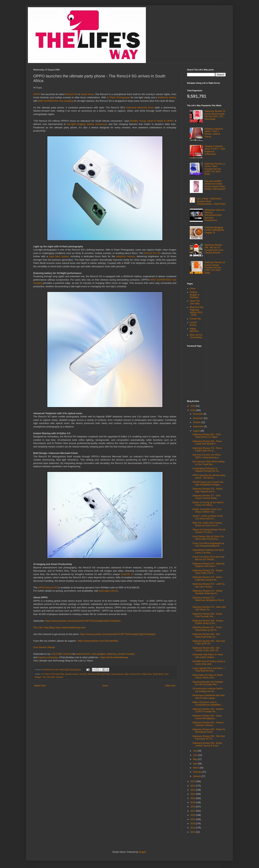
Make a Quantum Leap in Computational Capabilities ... (208, 704)
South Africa (87, 94)
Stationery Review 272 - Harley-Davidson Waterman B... (208, 592)
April (195, 764)
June (196, 755)
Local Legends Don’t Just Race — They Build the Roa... (209, 669)
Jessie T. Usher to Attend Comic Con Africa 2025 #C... (208, 517)
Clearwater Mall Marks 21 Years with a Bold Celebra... (208, 656)
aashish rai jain (71, 674)
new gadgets (98, 654)
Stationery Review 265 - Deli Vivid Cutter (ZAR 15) (209, 642)
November (198, 418)
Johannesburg (117, 674)
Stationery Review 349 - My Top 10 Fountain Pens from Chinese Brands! (214, 249)
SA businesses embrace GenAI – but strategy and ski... (208, 690)
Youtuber (59, 677)
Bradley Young (138, 121)
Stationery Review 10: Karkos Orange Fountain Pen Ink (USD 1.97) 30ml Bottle (215, 268)
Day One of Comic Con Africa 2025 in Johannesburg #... (207, 456)
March (196, 768)
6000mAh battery (167, 97)
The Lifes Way (48, 677)
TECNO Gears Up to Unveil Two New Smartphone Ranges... (208, 483)
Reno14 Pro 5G (152, 253)
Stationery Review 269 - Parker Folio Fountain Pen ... (207, 615)
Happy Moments (194, 330)
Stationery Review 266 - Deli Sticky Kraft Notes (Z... (206, 635)
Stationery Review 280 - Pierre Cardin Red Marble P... (207, 443)
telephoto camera (126, 256)
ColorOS (83, 674)
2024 (193, 781)
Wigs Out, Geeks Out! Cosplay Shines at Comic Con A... (207, 524)
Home (105, 686)
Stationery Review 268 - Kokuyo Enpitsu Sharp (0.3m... (208, 622)
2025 (193, 410)
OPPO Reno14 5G (48, 588)
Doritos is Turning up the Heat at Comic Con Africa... (208, 504)
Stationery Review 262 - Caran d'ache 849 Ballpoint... (207, 717)
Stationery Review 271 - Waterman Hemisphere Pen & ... (208, 600)
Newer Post (40, 686)
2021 (193, 794)
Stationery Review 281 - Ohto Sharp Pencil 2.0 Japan (207, 436)
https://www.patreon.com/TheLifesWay (98, 641)
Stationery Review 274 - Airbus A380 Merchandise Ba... (207, 578)
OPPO (37, 94)
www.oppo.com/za (108, 591)
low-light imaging (76, 124)
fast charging (66, 101)
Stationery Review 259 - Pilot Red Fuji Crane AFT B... (209, 738)
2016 (193, 815)
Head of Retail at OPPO (160, 121)
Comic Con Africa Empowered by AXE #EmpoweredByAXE (208, 545)
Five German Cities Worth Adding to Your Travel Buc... (208, 463)
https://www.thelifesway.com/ (71, 627)
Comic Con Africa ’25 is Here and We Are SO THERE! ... (208, 558)
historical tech (83, 654)
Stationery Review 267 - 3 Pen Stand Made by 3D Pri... (207, 629)
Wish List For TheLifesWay (196, 336)
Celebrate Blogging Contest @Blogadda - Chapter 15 (215, 230)
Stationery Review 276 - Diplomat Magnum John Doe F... (208, 565)
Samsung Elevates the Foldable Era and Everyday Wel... (208, 683)
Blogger (142, 852)
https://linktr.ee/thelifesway (114, 657)
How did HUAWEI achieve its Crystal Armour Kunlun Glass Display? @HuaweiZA (215, 185)
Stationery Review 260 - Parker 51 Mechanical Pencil (209, 731)
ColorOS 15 (127, 574)
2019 (193, 802)
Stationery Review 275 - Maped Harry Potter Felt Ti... (207, 572)
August (197, 431)
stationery (112, 654)
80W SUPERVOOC (48, 101)
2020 (193, 798)
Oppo (127, 674)
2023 (193, 786)
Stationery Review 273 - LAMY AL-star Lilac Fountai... (209, 585)
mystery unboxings (48, 657)
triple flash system (59, 256)
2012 (193, 832)
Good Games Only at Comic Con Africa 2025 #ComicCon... (208, 538)
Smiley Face (146, 674)
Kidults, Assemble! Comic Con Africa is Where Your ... (207, 511)
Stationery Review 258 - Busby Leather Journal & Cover (207, 744)
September (199, 427)
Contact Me (195, 319)
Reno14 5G (71, 94)
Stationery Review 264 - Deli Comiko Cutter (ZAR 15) (206, 649)
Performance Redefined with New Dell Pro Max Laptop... (209, 697)
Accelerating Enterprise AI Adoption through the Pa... (206, 470)
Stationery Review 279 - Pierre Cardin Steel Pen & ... (207, 449)
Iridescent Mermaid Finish (99, 674)
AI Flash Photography (118, 97)
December (198, 414)
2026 (193, 406)
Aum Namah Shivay (44, 647)
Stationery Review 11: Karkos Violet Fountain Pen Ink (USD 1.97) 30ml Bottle (215, 169)
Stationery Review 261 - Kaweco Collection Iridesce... (208, 724)
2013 (193, 828)
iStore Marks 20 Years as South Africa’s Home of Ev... (208, 676)
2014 (193, 824)
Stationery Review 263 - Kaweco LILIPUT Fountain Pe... (208, 710)
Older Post (170, 686)
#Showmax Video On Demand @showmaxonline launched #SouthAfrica (215, 215)
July (195, 751)
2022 (193, 790)
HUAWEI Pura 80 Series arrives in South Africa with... (209, 663)
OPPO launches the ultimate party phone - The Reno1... (209, 477)
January (197, 776)
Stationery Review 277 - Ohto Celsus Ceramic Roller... (207, 497)
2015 (193, 819)
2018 (193, 807)
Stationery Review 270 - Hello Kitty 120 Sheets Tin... (209, 608)
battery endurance (97, 124)
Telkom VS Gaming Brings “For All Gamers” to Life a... (209, 531)
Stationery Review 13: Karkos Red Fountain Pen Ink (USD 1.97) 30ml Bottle (215, 115)
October (197, 422)
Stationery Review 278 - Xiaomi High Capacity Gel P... (207, 490)
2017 (193, 811)
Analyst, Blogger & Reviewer (195, 295)
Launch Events (193, 324)
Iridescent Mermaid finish (140, 108)
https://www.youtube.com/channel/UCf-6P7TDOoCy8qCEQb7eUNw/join (83, 621)
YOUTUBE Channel (62, 654)
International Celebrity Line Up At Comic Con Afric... (208, 551)
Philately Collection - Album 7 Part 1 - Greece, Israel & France (214, 133)
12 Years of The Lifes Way (53, 674)
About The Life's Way (195, 302)
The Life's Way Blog (44, 627)
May (195, 759)
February (198, 772)
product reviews (126, 654)
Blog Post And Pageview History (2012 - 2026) (196, 311)
